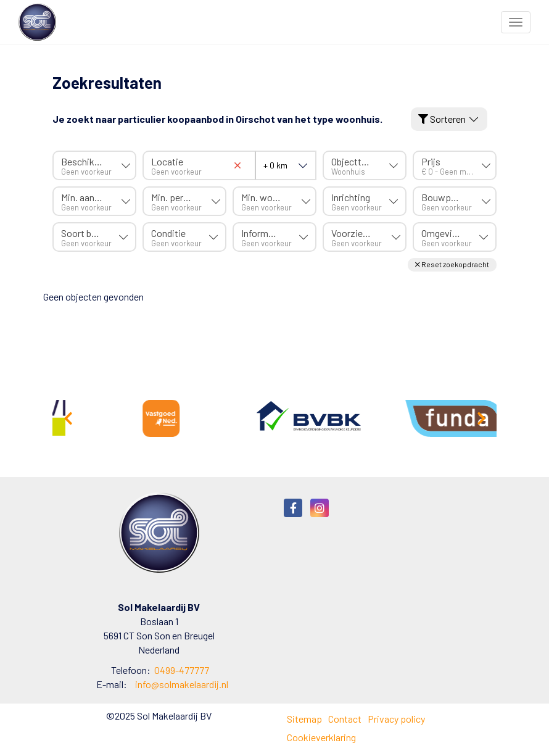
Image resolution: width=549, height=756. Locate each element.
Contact (345, 719)
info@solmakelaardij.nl (182, 684)
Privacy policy (396, 719)
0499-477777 (182, 670)
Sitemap (304, 719)
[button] (452, 264)
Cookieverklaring (321, 737)
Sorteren (449, 119)
